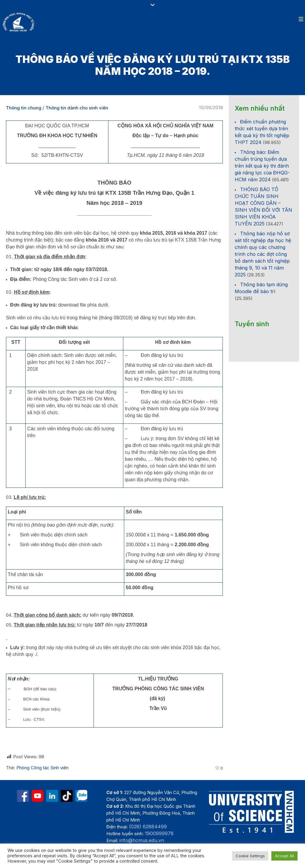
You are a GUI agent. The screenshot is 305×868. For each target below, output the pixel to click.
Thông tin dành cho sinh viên (77, 108)
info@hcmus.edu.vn (142, 840)
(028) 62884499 (148, 827)
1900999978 (159, 833)
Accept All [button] (284, 856)
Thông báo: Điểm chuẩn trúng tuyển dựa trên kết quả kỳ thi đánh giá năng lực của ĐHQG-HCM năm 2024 (262, 166)
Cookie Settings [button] (250, 856)
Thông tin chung (24, 108)
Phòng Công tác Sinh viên (42, 768)
